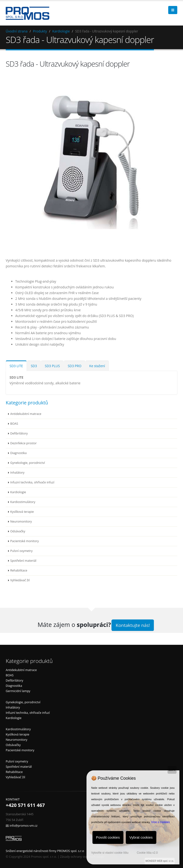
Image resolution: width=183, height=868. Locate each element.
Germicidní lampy (18, 691)
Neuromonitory (21, 521)
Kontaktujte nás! (133, 625)
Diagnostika (18, 453)
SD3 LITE (16, 366)
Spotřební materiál (23, 561)
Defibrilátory (19, 433)
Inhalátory (17, 473)
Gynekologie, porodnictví (28, 463)
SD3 (34, 366)
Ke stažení (97, 366)
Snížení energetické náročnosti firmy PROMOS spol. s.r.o (45, 851)
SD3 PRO (74, 366)
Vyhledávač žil (20, 580)
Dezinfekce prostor (23, 443)
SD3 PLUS (52, 366)
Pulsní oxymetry (21, 551)
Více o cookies (160, 822)
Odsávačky (18, 531)
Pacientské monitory (25, 541)
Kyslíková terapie (22, 512)
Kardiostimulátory (23, 502)
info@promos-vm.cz (23, 826)
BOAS (14, 424)
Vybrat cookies (141, 837)
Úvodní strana (17, 31)
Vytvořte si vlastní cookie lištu (110, 853)
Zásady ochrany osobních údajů (82, 857)
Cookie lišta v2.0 (147, 853)
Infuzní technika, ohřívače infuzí (32, 482)
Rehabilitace (19, 570)
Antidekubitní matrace (26, 414)
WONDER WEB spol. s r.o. (160, 861)
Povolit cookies (108, 837)
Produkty (40, 31)
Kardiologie (61, 31)
